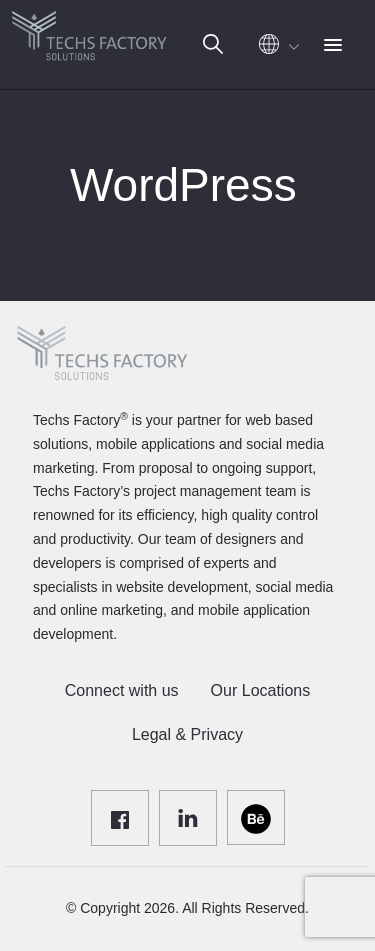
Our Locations (261, 690)
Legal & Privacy (187, 734)
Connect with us (122, 690)
